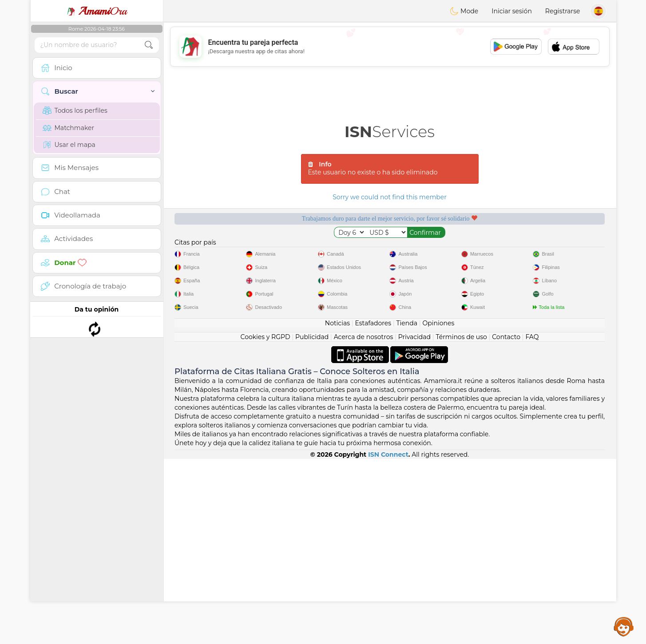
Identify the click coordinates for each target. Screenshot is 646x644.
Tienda (407, 508)
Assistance (624, 626)
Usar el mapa (69, 145)
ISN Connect (388, 640)
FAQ (532, 522)
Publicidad (312, 522)
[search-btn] (149, 45)
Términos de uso (462, 522)
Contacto (506, 522)
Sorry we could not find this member (390, 197)
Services (390, 132)
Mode (464, 11)
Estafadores (373, 508)
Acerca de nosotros (364, 522)
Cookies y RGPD (266, 522)
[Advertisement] (390, 47)
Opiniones (438, 508)
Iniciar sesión (512, 11)
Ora (97, 11)
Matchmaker (69, 128)
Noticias (337, 508)
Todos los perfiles (75, 111)
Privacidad (414, 522)
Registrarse (563, 11)
